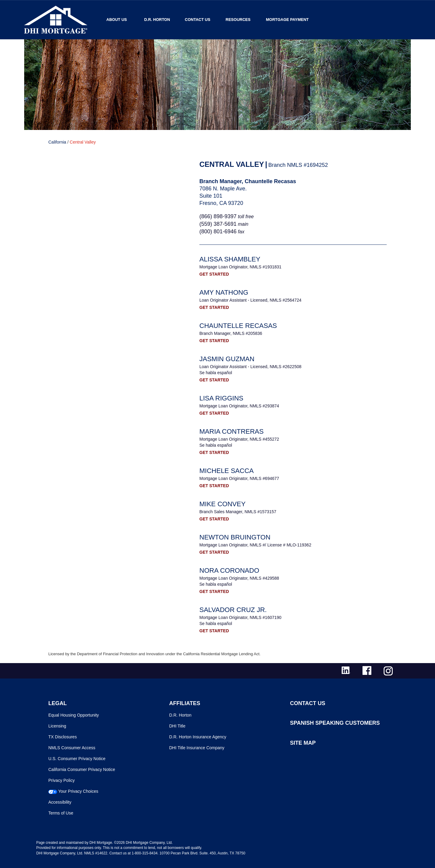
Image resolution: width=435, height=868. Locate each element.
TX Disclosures (63, 737)
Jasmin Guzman (227, 359)
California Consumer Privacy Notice (82, 769)
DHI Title (177, 726)
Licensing (57, 726)
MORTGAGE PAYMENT (287, 19)
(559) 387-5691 (218, 224)
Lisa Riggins (221, 398)
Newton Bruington (235, 537)
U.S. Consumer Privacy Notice (77, 759)
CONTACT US (308, 703)
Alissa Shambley (230, 259)
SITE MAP (303, 743)
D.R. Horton (157, 19)
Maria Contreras (232, 431)
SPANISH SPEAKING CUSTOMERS (335, 723)
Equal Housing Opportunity (74, 715)
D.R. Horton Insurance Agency (198, 737)
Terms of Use (61, 813)
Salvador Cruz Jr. (233, 610)
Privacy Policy (61, 780)
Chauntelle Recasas (238, 326)
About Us (117, 19)
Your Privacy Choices (78, 791)
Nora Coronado (229, 570)
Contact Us (198, 19)
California (57, 142)
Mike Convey (222, 504)
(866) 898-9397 (218, 216)
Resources (238, 19)
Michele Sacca (227, 471)
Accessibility (60, 802)
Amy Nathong (224, 292)
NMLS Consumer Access (72, 748)
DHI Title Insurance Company (197, 748)
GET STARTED (214, 274)
